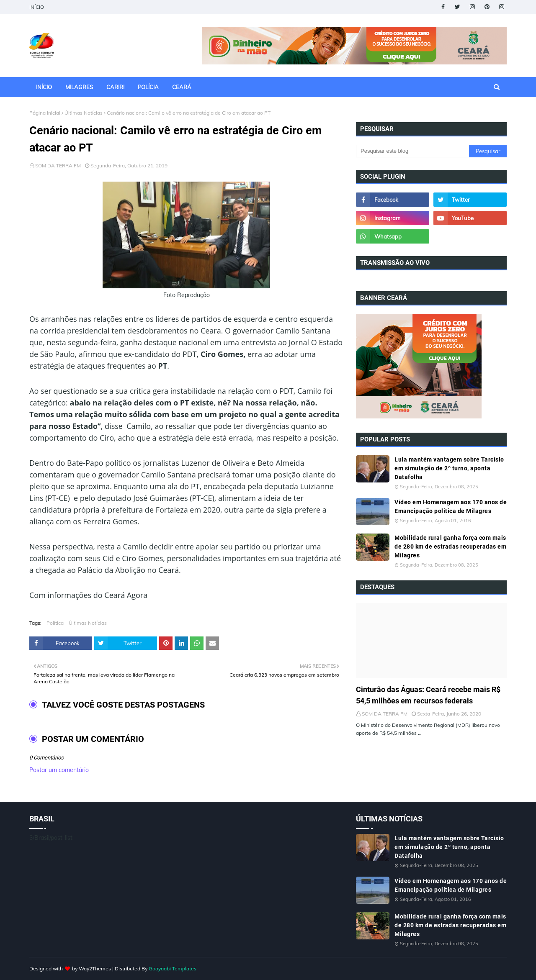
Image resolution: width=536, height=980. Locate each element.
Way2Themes (95, 968)
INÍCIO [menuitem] (44, 87)
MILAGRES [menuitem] (79, 87)
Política (55, 623)
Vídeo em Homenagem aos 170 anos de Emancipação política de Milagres (451, 507)
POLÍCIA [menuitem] (148, 87)
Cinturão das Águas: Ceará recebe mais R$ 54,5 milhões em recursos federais (428, 695)
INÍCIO (37, 7)
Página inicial (45, 113)
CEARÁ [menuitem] (182, 87)
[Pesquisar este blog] (412, 151)
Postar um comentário (59, 770)
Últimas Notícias (84, 113)
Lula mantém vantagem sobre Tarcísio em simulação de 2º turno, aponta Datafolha (449, 468)
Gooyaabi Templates (173, 968)
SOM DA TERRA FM (58, 165)
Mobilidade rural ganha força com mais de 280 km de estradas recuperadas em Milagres (450, 546)
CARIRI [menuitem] (115, 87)
